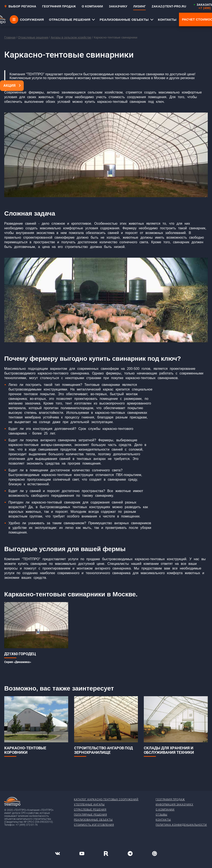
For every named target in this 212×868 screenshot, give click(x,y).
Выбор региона (20, 6)
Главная (10, 37)
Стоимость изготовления (94, 825)
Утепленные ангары (89, 805)
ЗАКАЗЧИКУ (118, 6)
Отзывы (161, 815)
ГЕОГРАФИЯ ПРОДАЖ (59, 6)
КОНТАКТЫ (167, 20)
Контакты (163, 820)
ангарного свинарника (113, 568)
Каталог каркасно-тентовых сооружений (106, 799)
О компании (165, 810)
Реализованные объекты (93, 820)
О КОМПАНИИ (92, 6)
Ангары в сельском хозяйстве (71, 37)
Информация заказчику (175, 805)
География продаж (170, 799)
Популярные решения (90, 815)
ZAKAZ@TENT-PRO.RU (169, 6)
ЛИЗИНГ (139, 6)
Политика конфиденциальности (181, 825)
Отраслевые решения (33, 37)
